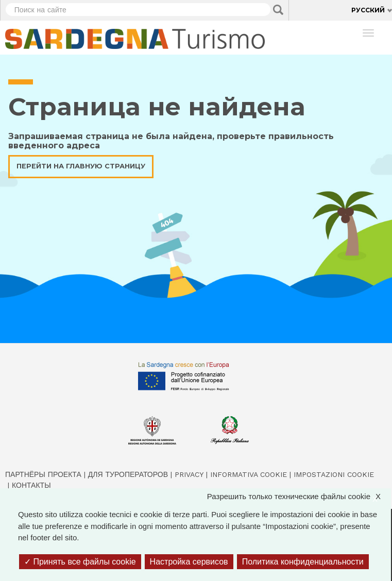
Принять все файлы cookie (80, 562)
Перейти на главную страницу (81, 166)
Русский (368, 10)
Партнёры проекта (43, 474)
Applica (278, 10)
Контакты (31, 485)
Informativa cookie (249, 474)
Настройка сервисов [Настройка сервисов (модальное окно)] (189, 562)
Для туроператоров (128, 474)
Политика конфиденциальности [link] (303, 562)
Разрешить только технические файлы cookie (299, 497)
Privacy (189, 474)
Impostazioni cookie (334, 474)
